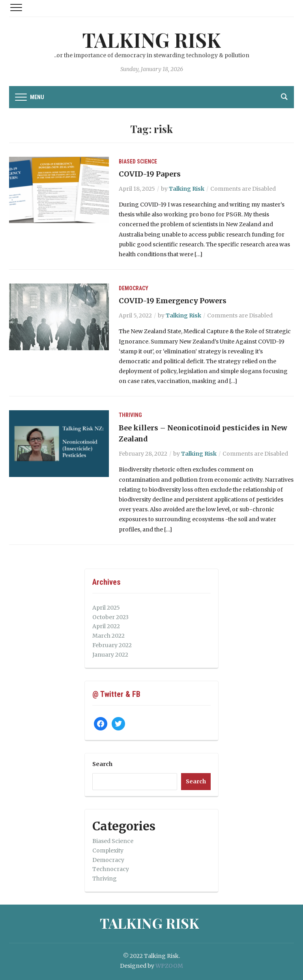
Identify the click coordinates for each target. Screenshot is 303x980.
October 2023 (110, 617)
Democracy (134, 288)
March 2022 (108, 636)
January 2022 (110, 655)
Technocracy (111, 869)
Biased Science (138, 161)
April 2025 (106, 608)
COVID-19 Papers (150, 174)
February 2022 (112, 645)
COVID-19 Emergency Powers (173, 301)
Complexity (108, 850)
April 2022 (106, 626)
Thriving (130, 415)
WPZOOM (169, 966)
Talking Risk (152, 40)
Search (102, 764)
